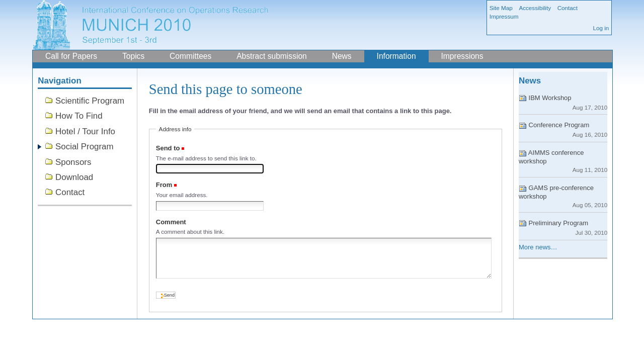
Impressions (462, 56)
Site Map (501, 8)
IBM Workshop (563, 102)
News (342, 56)
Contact (568, 8)
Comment (171, 222)
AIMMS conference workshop (563, 161)
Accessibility (535, 8)
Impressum (504, 16)
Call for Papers (71, 56)
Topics (133, 56)
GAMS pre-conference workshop (563, 196)
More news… (538, 247)
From (164, 185)
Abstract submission (272, 56)
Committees (190, 56)
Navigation (59, 81)
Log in (601, 28)
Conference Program (563, 129)
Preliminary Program (563, 228)
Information (396, 56)
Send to (168, 148)
